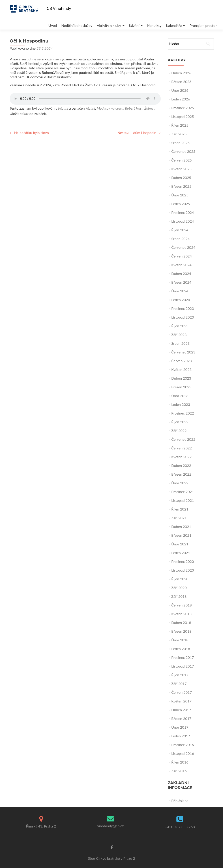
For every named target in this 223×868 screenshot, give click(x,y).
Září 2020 (179, 588)
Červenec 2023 (183, 352)
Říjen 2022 (180, 422)
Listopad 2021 (183, 500)
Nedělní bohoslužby (57, 21)
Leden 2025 (181, 204)
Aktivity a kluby (90, 21)
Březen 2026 (181, 82)
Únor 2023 (180, 396)
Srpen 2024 (180, 239)
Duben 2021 (181, 527)
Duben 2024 (181, 273)
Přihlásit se (180, 801)
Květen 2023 (181, 369)
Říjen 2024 (180, 230)
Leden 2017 (181, 736)
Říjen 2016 (180, 762)
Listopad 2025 (183, 116)
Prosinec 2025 (183, 108)
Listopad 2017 (183, 666)
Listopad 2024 (183, 221)
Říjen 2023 (180, 326)
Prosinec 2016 (183, 745)
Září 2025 (179, 134)
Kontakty (137, 21)
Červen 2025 (181, 160)
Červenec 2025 (183, 151)
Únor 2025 (180, 195)
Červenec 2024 (183, 247)
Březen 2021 (181, 535)
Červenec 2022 (183, 439)
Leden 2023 (181, 404)
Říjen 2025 (180, 125)
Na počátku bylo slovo (29, 133)
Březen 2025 (181, 186)
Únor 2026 (180, 90)
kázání (90, 108)
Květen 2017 (181, 701)
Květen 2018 (181, 614)
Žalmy (149, 108)
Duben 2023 (181, 378)
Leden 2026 (181, 99)
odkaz (24, 114)
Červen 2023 (181, 361)
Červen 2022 (181, 448)
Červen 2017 (181, 692)
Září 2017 (179, 684)
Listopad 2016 (183, 753)
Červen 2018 (181, 605)
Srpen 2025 (180, 143)
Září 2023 (179, 335)
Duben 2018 (181, 622)
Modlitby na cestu (110, 108)
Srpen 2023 (180, 343)
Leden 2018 (181, 649)
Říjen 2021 (180, 509)
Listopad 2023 (183, 317)
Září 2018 (179, 596)
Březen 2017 (181, 718)
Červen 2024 (181, 256)
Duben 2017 (181, 710)
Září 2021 (179, 518)
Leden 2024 (181, 300)
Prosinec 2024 (183, 212)
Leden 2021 (181, 553)
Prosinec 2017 (183, 657)
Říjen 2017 (180, 675)
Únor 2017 (180, 727)
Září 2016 (179, 771)
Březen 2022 (181, 474)
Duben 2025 (181, 178)
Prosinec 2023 (183, 308)
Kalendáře (158, 21)
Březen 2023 (181, 387)
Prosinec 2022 (183, 413)
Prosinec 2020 (183, 561)
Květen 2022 (181, 457)
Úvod (32, 21)
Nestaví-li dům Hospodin (139, 133)
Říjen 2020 (180, 579)
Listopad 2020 (183, 570)
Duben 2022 (181, 465)
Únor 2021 (180, 544)
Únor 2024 (180, 291)
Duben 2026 (181, 73)
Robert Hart (134, 108)
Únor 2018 (180, 640)
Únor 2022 (180, 483)
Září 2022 (179, 431)
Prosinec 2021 (183, 492)
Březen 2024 (181, 282)
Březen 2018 (181, 631)
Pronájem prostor (188, 21)
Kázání (116, 21)
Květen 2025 (181, 169)
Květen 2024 (181, 265)
